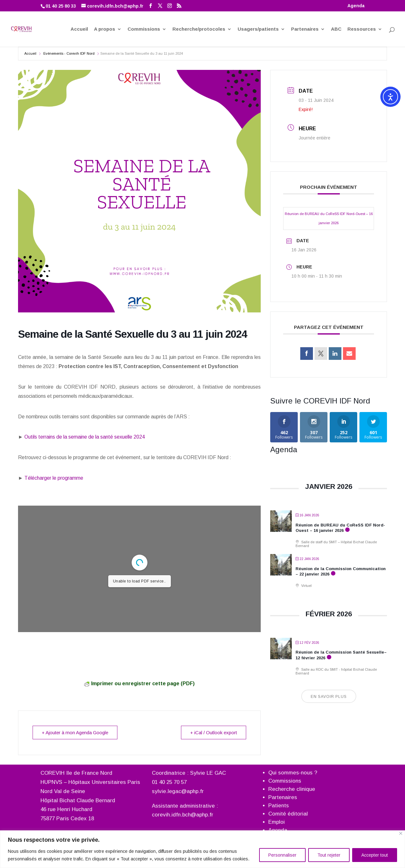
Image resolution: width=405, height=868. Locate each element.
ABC (336, 29)
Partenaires (305, 29)
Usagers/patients (258, 29)
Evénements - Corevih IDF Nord (69, 53)
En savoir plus (329, 697)
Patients (279, 806)
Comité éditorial (288, 814)
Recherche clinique (292, 789)
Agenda (356, 6)
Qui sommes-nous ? (293, 773)
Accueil (79, 29)
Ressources (362, 29)
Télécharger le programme (53, 478)
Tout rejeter (329, 855)
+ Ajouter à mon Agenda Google (75, 733)
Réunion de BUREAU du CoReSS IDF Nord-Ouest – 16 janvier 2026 (329, 218)
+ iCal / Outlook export (214, 733)
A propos (105, 29)
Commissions (144, 29)
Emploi (277, 822)
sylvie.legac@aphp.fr (178, 791)
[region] (202, 849)
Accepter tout (375, 855)
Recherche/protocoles (199, 29)
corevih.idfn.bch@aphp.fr (183, 815)
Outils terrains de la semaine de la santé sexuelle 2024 (84, 437)
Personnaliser (282, 855)
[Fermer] (401, 833)
